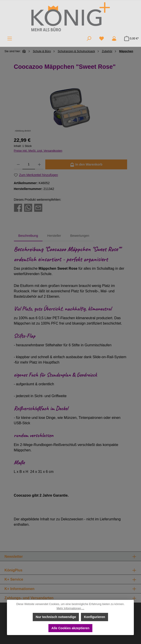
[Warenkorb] (130, 39)
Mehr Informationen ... (70, 608)
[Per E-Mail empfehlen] (38, 207)
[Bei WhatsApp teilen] (28, 207)
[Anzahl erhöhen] (39, 164)
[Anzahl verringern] (18, 164)
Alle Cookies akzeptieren (71, 628)
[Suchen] (89, 39)
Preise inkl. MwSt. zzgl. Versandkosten (38, 151)
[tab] (28, 236)
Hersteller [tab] (54, 236)
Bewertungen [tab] (80, 236)
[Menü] (10, 39)
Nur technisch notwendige (56, 617)
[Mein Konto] (114, 39)
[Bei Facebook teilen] (18, 207)
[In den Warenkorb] (86, 164)
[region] (71, 108)
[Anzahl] (29, 164)
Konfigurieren (95, 617)
